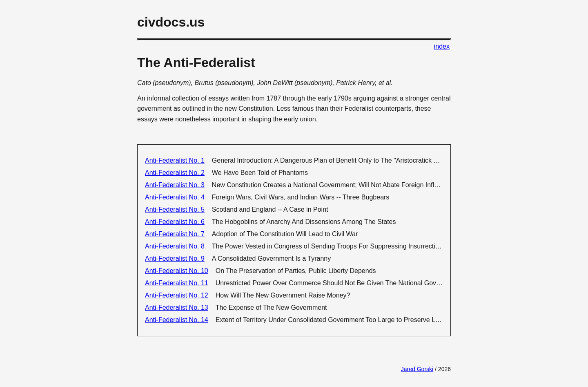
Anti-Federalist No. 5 (175, 209)
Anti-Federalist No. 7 (175, 234)
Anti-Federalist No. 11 (177, 283)
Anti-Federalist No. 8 (175, 246)
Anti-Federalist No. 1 (175, 160)
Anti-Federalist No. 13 (177, 308)
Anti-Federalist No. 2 (175, 173)
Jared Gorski (417, 369)
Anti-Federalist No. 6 (175, 222)
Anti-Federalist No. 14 (177, 320)
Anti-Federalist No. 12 (177, 295)
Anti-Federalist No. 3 (175, 185)
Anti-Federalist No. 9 (175, 258)
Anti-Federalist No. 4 (175, 197)
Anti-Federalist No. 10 (177, 271)
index (442, 46)
